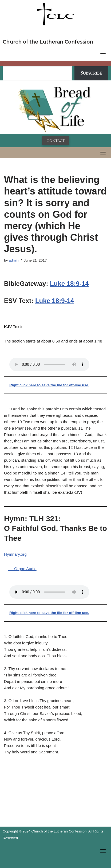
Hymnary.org (15, 554)
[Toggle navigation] (103, 55)
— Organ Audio (22, 569)
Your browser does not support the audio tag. (49, 364)
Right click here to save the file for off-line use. (49, 385)
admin (14, 260)
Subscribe (91, 73)
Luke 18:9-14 (69, 284)
